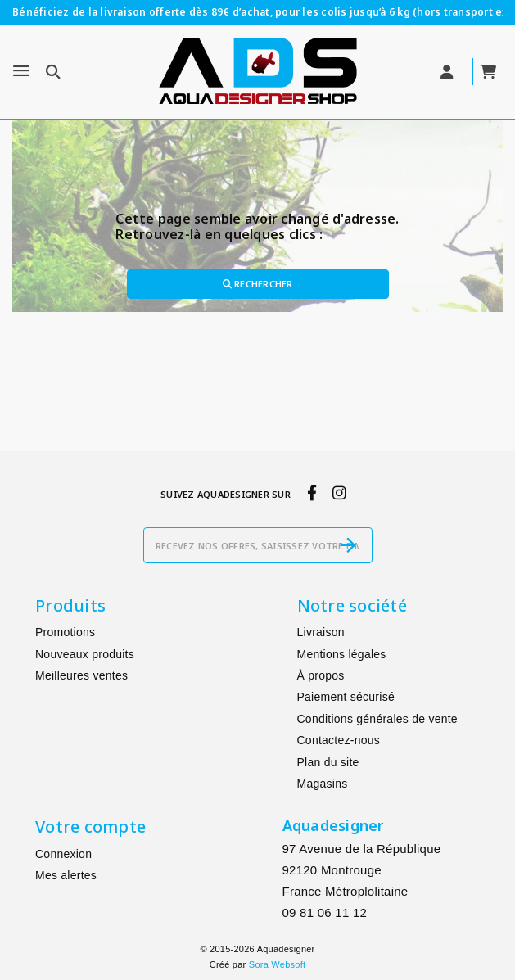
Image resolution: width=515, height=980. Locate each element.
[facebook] (312, 493)
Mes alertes (66, 875)
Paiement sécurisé (346, 697)
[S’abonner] (348, 545)
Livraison (321, 632)
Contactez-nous (339, 740)
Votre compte (90, 826)
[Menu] (21, 71)
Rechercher (258, 284)
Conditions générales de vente (377, 719)
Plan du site (328, 762)
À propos (321, 675)
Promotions (65, 632)
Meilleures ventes (81, 675)
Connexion (63, 854)
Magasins (323, 784)
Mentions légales (342, 654)
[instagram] (339, 493)
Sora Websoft (277, 964)
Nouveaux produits (85, 654)
